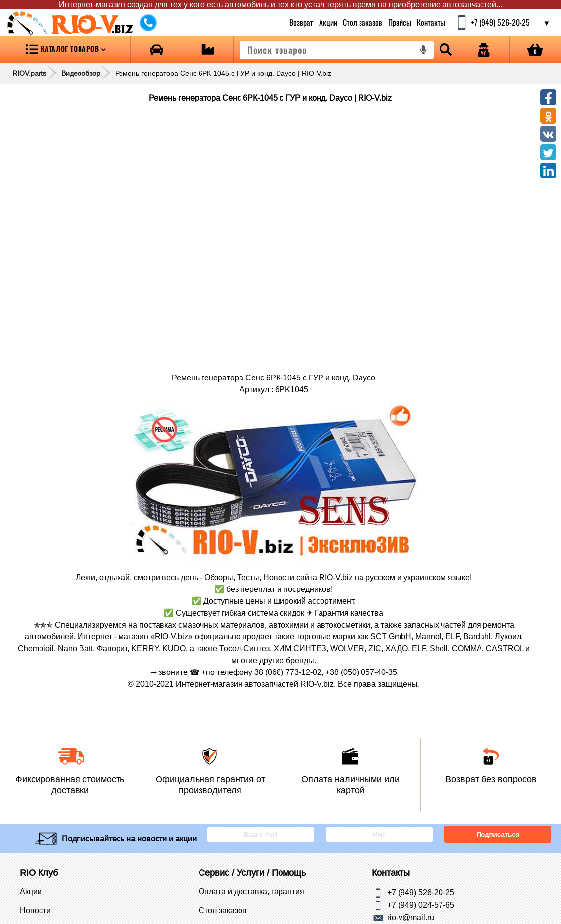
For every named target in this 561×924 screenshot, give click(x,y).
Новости (35, 910)
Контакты (431, 22)
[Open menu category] (65, 50)
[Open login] (484, 50)
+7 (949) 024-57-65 (421, 904)
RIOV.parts (29, 73)
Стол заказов (362, 22)
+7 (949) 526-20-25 (421, 892)
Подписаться (498, 834)
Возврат (301, 22)
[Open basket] (535, 50)
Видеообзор (81, 73)
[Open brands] (156, 50)
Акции (328, 22)
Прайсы (400, 22)
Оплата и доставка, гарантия (251, 891)
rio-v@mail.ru (411, 917)
